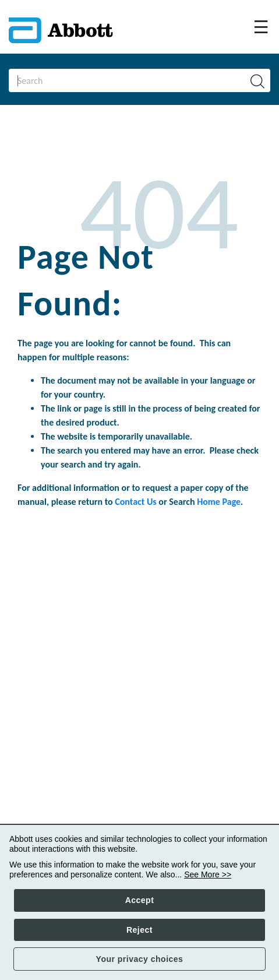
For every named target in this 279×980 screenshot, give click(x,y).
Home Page (219, 502)
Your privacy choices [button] (140, 959)
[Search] (121, 80)
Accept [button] (140, 900)
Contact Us (135, 502)
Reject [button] (139, 930)
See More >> (208, 874)
